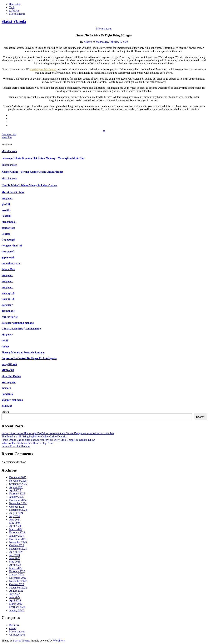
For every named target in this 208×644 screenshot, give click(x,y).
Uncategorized (17, 635)
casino (13, 628)
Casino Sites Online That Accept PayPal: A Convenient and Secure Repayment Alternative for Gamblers (58, 433)
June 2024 (15, 520)
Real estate (15, 4)
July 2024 (15, 516)
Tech (12, 7)
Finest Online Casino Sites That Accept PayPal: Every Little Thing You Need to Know (48, 440)
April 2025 (15, 491)
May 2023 (15, 562)
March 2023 (16, 568)
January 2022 (16, 610)
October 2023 (17, 545)
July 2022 (15, 594)
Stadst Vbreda (14, 21)
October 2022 (17, 584)
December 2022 (18, 578)
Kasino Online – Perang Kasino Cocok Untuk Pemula (32, 172)
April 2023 (15, 565)
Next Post (7, 137)
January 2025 (16, 497)
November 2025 (18, 481)
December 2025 (18, 477)
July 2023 (15, 555)
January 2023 (16, 575)
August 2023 (16, 552)
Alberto (88, 42)
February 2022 (17, 607)
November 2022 (18, 581)
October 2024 (17, 507)
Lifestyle (14, 11)
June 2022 (15, 597)
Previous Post (9, 134)
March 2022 (16, 604)
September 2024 (18, 510)
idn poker (7, 335)
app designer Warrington (43, 69)
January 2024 (16, 536)
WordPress (59, 641)
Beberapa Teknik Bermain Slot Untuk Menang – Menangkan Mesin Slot (43, 158)
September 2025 (18, 484)
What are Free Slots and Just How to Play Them (27, 443)
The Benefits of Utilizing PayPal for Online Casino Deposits (34, 437)
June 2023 (15, 558)
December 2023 (18, 539)
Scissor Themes (22, 641)
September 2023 (18, 549)
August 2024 (16, 513)
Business (14, 625)
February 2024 (17, 533)
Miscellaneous (17, 14)
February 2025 (17, 494)
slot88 (5, 341)
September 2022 (18, 588)
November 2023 (18, 542)
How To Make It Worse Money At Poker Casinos (29, 185)
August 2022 (16, 591)
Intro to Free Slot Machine (16, 446)
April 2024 (15, 526)
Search (5, 412)
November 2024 (18, 503)
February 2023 (17, 571)
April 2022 (15, 601)
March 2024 (16, 529)
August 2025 (16, 487)
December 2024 (18, 500)
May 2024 (15, 523)
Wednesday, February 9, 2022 (112, 42)
